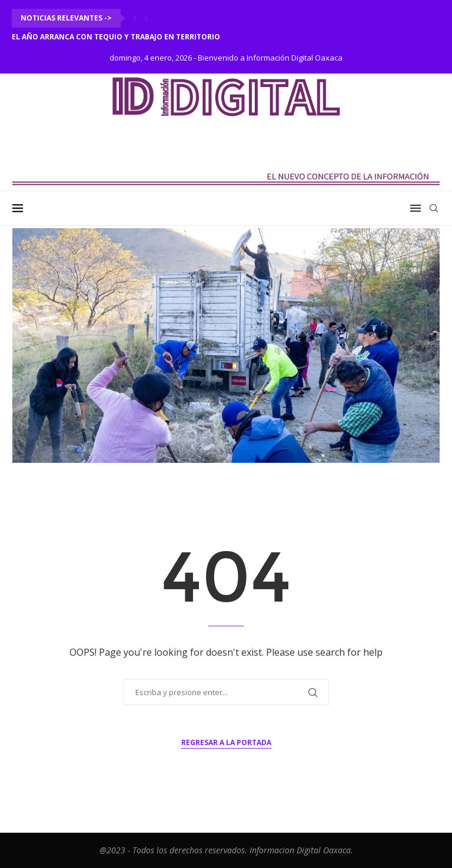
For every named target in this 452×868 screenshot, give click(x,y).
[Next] (147, 18)
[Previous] (135, 18)
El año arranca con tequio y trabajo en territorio (116, 37)
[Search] (434, 208)
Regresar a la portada (226, 742)
